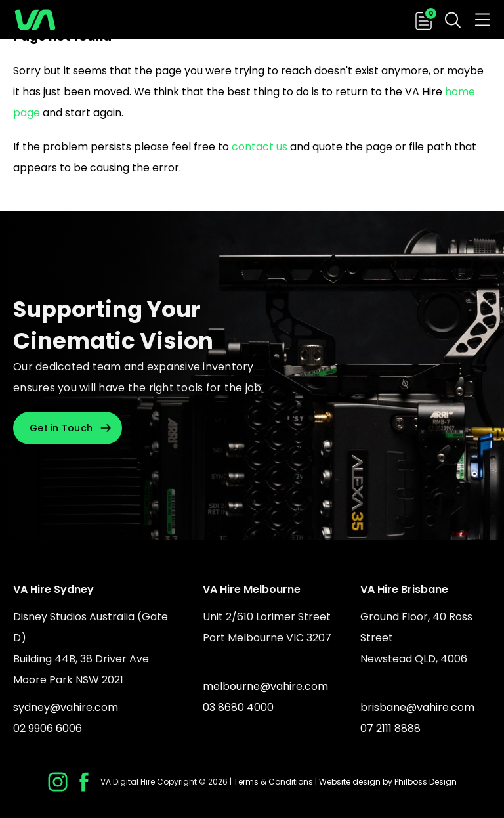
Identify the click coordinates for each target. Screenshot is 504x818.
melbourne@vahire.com (265, 686)
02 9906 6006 (48, 728)
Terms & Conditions (273, 782)
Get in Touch (61, 428)
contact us (260, 147)
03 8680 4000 (238, 707)
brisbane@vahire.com (417, 707)
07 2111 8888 (390, 728)
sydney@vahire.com (66, 707)
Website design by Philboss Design (388, 782)
